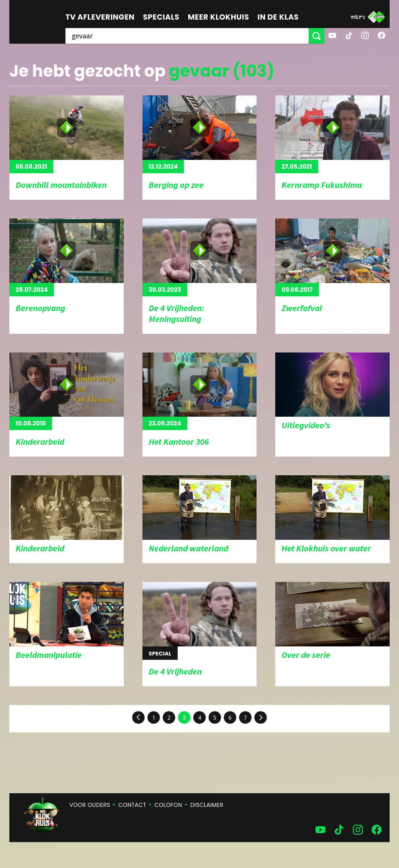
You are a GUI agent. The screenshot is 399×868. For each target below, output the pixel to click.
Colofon (168, 805)
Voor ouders (90, 805)
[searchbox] (187, 36)
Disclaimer (207, 805)
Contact (132, 805)
